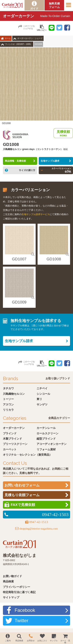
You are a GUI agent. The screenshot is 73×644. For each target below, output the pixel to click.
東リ (39, 399)
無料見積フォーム (54, 5)
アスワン (8, 404)
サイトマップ (11, 597)
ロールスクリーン (47, 433)
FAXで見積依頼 (23, 505)
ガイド (34, 9)
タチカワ (8, 388)
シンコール (43, 394)
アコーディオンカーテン (52, 444)
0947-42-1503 (55, 514)
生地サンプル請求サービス (36, 214)
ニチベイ (42, 388)
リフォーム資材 (46, 449)
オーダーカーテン (14, 428)
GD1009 (19, 302)
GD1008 (54, 259)
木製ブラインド (12, 439)
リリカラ (8, 410)
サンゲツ (42, 404)
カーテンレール (46, 428)
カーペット (10, 449)
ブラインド (10, 433)
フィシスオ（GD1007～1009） (19, 44)
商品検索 (8, 581)
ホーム (8, 38)
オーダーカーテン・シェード (30, 38)
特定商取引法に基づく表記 (19, 592)
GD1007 (19, 259)
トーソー (8, 399)
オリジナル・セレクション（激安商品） (27, 455)
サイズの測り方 (27, 170)
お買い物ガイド (12, 576)
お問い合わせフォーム (22, 485)
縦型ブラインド (46, 439)
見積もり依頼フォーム (22, 495)
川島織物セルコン (14, 394)
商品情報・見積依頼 (15, 161)
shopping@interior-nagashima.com (38, 529)
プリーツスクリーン (15, 444)
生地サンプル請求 (50, 161)
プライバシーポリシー (17, 587)
